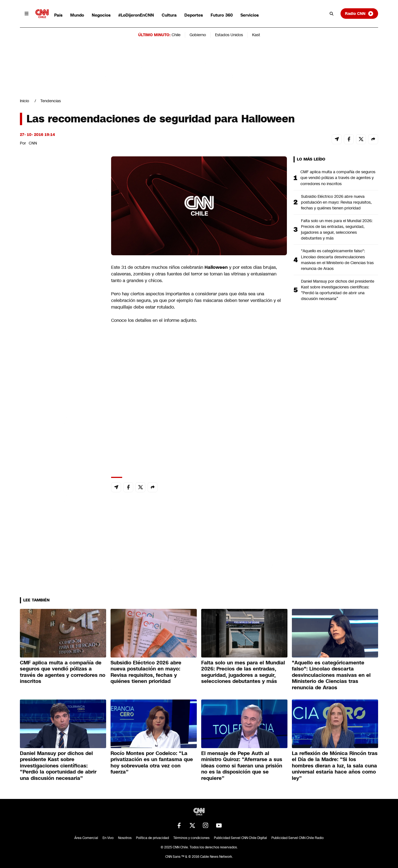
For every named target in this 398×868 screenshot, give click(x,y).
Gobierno (198, 35)
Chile (176, 35)
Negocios (101, 15)
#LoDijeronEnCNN (136, 15)
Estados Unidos (229, 35)
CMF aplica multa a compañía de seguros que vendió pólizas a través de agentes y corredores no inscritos (338, 178)
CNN (33, 143)
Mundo (77, 15)
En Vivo (108, 838)
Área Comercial (86, 838)
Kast (256, 35)
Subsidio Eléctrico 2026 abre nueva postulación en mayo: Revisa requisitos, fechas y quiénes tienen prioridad (336, 202)
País (58, 15)
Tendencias (51, 101)
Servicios (250, 15)
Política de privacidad (152, 838)
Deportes (194, 15)
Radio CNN (359, 14)
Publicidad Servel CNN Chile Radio (298, 838)
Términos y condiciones (191, 838)
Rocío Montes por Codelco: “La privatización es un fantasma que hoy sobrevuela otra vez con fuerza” (152, 763)
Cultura (169, 15)
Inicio (24, 101)
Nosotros (125, 838)
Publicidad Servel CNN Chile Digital (240, 838)
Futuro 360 (222, 15)
